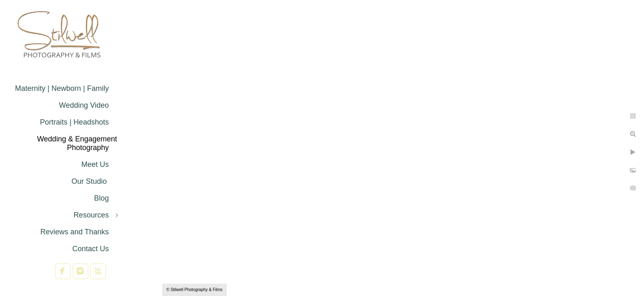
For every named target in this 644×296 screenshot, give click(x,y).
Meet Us (95, 164)
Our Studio (90, 181)
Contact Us (91, 249)
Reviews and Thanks (75, 232)
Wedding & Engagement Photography (77, 143)
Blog (101, 198)
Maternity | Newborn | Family (62, 88)
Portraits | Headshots (74, 122)
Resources (91, 215)
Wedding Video (84, 105)
